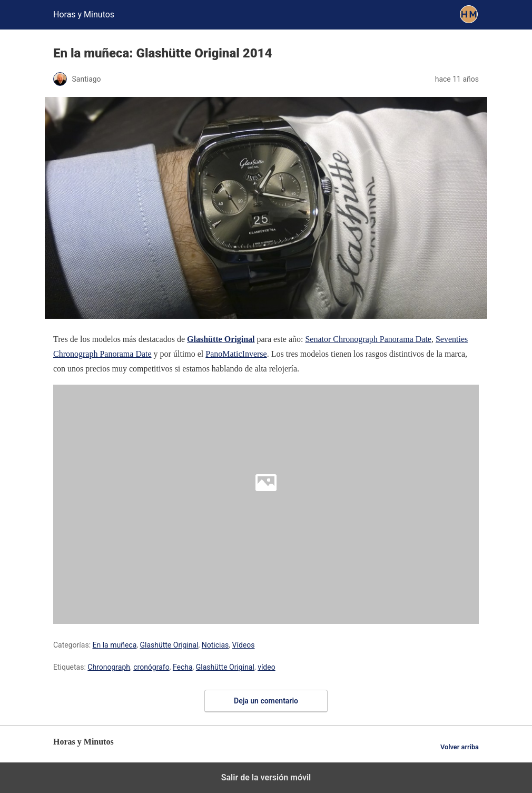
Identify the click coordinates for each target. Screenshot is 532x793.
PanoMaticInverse (236, 354)
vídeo (267, 667)
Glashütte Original (169, 645)
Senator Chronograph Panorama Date (368, 339)
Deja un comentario (266, 701)
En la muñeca (115, 645)
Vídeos (244, 645)
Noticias (215, 645)
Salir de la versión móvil (266, 777)
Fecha (183, 667)
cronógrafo (151, 667)
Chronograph (109, 667)
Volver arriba (460, 747)
